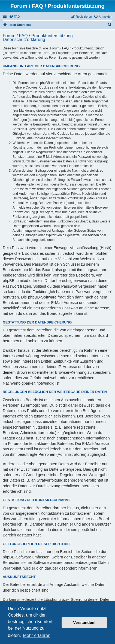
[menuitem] (14, 17)
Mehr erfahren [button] (37, 635)
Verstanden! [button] (84, 623)
